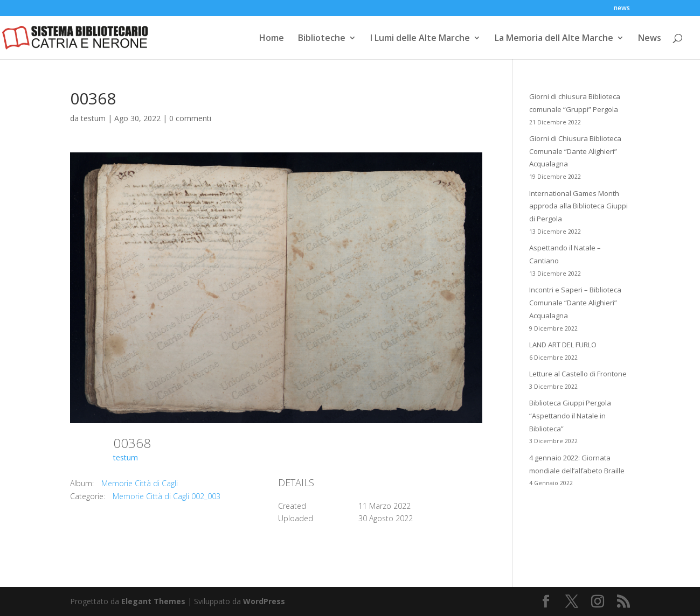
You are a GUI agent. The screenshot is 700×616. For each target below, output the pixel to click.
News (650, 39)
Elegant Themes (153, 601)
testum (93, 118)
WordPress (264, 601)
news (622, 9)
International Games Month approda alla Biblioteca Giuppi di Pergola (578, 206)
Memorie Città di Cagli (140, 483)
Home (272, 39)
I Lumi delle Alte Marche (420, 39)
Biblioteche (322, 39)
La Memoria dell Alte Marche (554, 39)
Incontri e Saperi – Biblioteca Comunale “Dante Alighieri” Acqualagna (575, 303)
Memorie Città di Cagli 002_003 (167, 496)
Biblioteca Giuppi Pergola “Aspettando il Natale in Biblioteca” (570, 416)
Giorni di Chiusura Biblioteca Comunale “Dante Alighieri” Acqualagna (575, 151)
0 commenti (190, 118)
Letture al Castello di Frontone (578, 374)
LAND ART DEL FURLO (563, 345)
